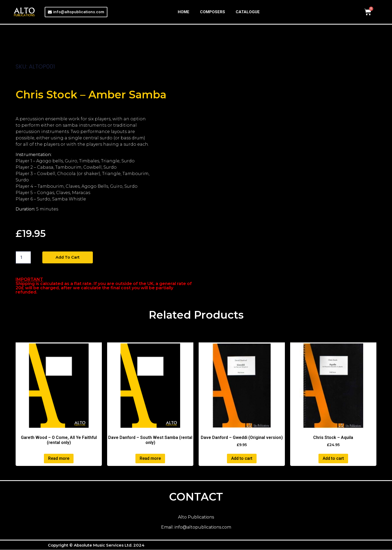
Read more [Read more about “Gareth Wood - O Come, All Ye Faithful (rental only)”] (59, 459)
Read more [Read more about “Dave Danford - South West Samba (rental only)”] (150, 459)
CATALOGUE (248, 12)
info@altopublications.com (203, 528)
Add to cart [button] (242, 459)
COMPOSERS (213, 12)
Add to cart (69, 257)
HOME (184, 12)
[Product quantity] (23, 258)
